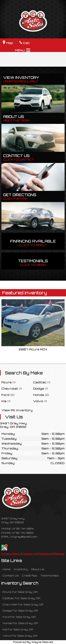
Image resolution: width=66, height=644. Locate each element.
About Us (38, 569)
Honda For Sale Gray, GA (20, 623)
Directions (45, 554)
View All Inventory (17, 410)
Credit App (30, 575)
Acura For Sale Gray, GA (20, 592)
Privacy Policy (11, 554)
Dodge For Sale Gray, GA (20, 611)
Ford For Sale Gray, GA (19, 617)
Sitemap (59, 554)
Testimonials (49, 575)
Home (7, 569)
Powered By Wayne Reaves (33, 642)
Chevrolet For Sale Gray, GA (23, 604)
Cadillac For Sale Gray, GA (21, 598)
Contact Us (29, 554)
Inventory (21, 569)
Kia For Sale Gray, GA (18, 629)
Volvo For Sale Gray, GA (20, 636)
